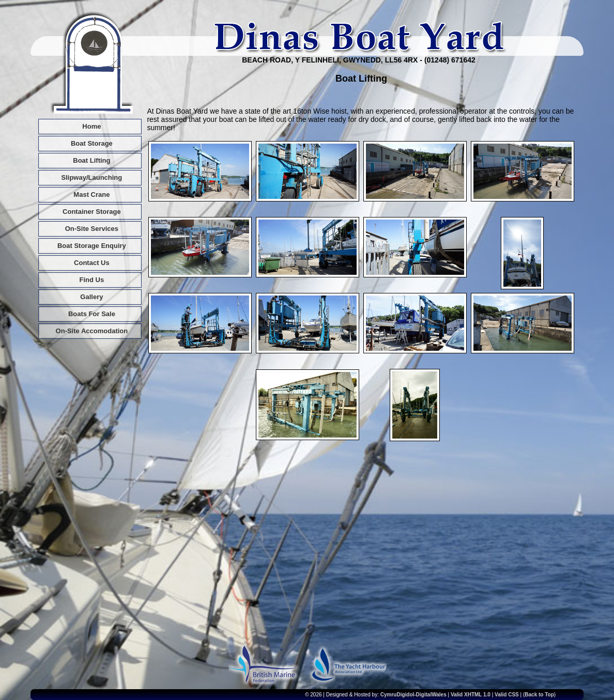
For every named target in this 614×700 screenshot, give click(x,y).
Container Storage (92, 212)
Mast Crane (91, 195)
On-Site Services (92, 229)
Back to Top (539, 695)
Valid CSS (507, 695)
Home (91, 126)
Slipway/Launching (92, 177)
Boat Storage (92, 143)
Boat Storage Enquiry (92, 246)
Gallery (91, 297)
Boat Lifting (91, 160)
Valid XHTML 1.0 (471, 695)
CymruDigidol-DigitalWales (413, 695)
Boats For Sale (92, 314)
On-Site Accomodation (92, 331)
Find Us (92, 280)
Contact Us (92, 263)
